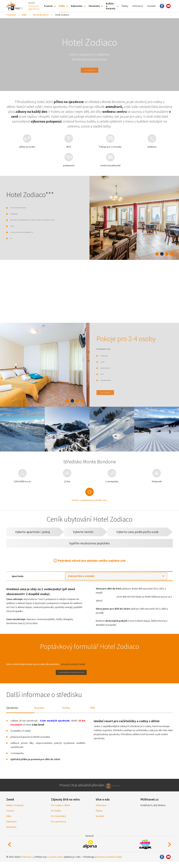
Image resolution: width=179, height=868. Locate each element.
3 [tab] (167, 254)
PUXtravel (11, 15)
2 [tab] (162, 254)
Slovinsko (94, 6)
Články (125, 6)
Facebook (162, 6)
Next (170, 851)
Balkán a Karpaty (111, 6)
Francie (48, 6)
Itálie (62, 6)
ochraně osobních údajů (73, 664)
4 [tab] (172, 254)
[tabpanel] (134, 218)
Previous (9, 851)
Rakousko (77, 6)
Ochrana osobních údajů (109, 863)
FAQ (93, 712)
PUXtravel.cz (27, 863)
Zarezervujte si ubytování (89, 70)
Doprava (39, 712)
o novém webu (55, 863)
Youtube (168, 6)
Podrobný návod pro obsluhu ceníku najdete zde (92, 561)
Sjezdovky (12, 712)
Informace (138, 6)
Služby (66, 712)
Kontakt (151, 6)
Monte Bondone (41, 15)
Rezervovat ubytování (114, 393)
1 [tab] (157, 254)
